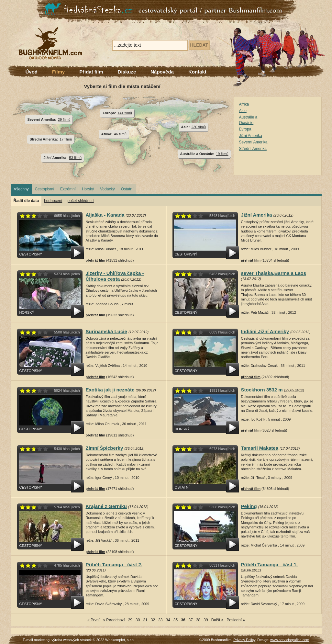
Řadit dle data (26, 201)
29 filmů (64, 119)
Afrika (244, 104)
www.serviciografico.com (290, 640)
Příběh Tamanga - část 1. (269, 565)
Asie (243, 111)
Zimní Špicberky (105, 448)
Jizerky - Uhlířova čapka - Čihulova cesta (115, 276)
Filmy (58, 72)
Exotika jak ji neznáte (110, 390)
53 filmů (75, 158)
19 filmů (222, 154)
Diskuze (127, 72)
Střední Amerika (253, 149)
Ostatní (127, 189)
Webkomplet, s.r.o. (120, 640)
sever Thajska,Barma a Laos (274, 273)
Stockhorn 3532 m (262, 390)
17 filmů (66, 139)
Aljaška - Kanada (105, 215)
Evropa (245, 129)
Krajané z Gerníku (106, 506)
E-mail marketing (36, 640)
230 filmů (199, 127)
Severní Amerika (253, 142)
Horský (88, 189)
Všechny (21, 189)
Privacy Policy (244, 640)
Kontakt (197, 72)
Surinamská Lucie (106, 331)
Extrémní (68, 189)
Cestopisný (44, 189)
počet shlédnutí (80, 201)
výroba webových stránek (72, 640)
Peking (249, 506)
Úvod (32, 72)
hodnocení (53, 201)
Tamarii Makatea (260, 448)
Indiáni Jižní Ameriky (265, 331)
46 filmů (120, 134)
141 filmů (125, 113)
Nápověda (162, 72)
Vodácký (107, 189)
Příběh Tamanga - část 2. (114, 565)
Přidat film (91, 72)
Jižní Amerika (251, 136)
